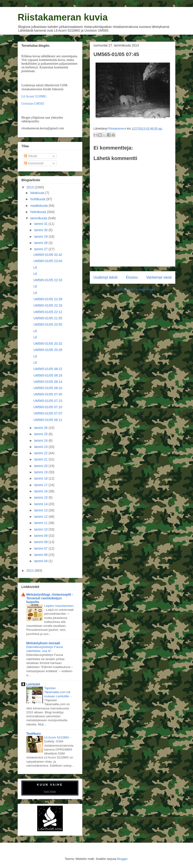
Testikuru (33, 734)
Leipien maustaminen (59, 606)
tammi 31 (41, 224)
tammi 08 (41, 542)
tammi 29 (41, 237)
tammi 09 (41, 536)
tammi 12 (41, 517)
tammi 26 (41, 428)
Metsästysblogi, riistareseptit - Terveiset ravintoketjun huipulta (50, 598)
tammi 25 (41, 434)
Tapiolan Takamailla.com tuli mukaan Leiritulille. (57, 692)
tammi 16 (41, 491)
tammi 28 (41, 243)
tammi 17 (41, 485)
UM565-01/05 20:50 (48, 324)
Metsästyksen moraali (43, 643)
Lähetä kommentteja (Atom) (136, 289)
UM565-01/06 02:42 (48, 255)
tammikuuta (39, 218)
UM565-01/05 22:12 (48, 312)
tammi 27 (41, 249)
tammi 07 (41, 548)
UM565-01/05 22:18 (48, 305)
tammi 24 (41, 441)
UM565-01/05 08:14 (48, 382)
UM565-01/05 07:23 (48, 401)
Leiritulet (33, 684)
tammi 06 (41, 555)
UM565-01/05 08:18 (48, 375)
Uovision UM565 (33, 104)
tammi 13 (41, 510)
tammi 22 (41, 453)
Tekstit (31, 156)
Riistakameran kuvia (63, 17)
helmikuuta (39, 212)
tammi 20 (41, 466)
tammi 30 (41, 230)
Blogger (122, 859)
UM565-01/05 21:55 (48, 318)
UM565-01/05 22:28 (48, 299)
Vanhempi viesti (159, 277)
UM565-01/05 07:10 (48, 407)
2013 (31, 187)
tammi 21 (41, 459)
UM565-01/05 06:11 (48, 420)
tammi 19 (41, 472)
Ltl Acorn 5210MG (34, 96)
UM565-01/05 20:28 (48, 350)
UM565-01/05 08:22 (48, 369)
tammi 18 (41, 478)
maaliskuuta (39, 206)
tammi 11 (41, 523)
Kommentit (34, 163)
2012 (31, 571)
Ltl (35, 267)
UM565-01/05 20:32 (48, 344)
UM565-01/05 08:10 (48, 388)
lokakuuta (38, 193)
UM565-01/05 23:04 (48, 261)
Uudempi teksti (105, 277)
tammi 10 (41, 529)
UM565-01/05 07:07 (48, 413)
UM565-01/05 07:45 (48, 394)
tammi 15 (41, 497)
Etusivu (132, 277)
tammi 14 (41, 504)
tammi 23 (41, 447)
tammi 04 (41, 561)
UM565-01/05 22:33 (48, 280)
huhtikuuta (38, 199)
